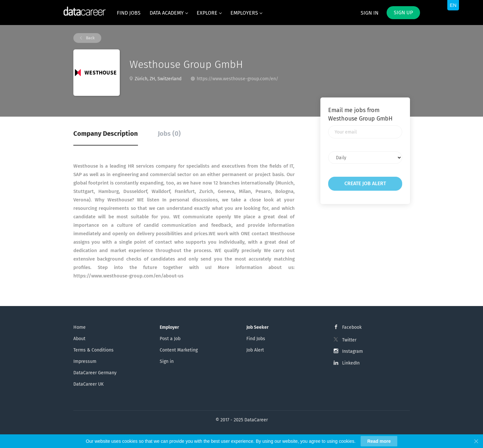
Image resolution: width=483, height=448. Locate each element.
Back (90, 38)
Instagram (353, 351)
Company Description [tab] (106, 134)
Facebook (352, 327)
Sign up (403, 13)
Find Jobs (256, 339)
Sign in (370, 13)
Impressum (85, 361)
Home (80, 327)
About (79, 339)
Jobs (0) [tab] (169, 134)
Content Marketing (179, 350)
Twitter (349, 340)
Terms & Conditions (93, 350)
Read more (379, 441)
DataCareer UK (88, 384)
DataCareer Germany (95, 373)
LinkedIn (351, 363)
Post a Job (170, 339)
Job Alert (255, 350)
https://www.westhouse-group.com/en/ (237, 79)
